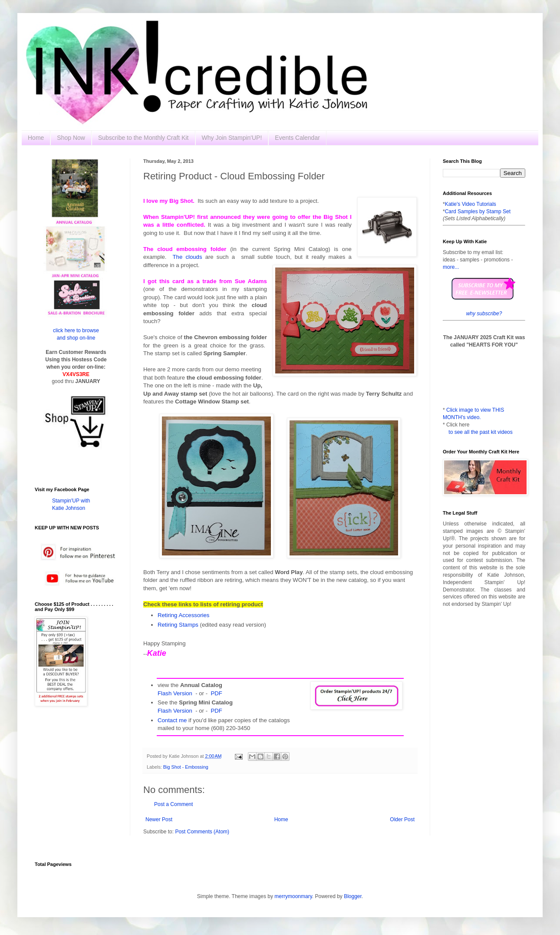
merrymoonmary (293, 896)
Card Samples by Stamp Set (478, 211)
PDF (216, 693)
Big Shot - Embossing (186, 767)
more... (451, 267)
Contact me (172, 720)
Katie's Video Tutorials (471, 204)
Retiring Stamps (178, 625)
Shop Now (71, 138)
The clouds (188, 257)
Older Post (402, 819)
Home (36, 138)
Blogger (353, 896)
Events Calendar (297, 138)
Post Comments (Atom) (202, 832)
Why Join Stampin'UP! (232, 138)
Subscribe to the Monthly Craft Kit (143, 138)
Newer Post (159, 819)
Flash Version (175, 693)
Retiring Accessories (183, 615)
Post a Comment (173, 804)
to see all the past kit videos (480, 432)
